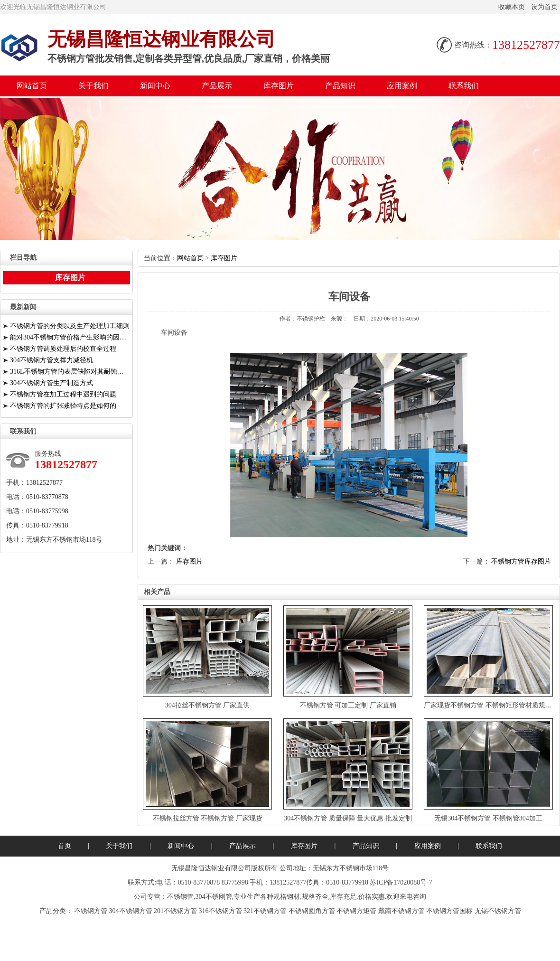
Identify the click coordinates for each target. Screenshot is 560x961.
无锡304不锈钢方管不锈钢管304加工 (488, 818)
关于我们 (93, 86)
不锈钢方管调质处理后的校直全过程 (63, 349)
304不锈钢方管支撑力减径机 (51, 360)
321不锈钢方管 (265, 911)
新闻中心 (155, 86)
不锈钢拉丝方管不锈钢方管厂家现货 (208, 818)
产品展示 (217, 86)
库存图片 (279, 86)
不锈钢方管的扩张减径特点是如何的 (63, 406)
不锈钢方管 (91, 911)
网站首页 (32, 86)
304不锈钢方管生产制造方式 (51, 383)
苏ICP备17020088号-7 (401, 882)
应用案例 (402, 86)
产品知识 (340, 86)
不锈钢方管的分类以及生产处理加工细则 (70, 326)
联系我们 (464, 86)
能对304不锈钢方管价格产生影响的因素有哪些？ (70, 337)
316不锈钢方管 (220, 911)
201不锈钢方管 (175, 911)
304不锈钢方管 (131, 911)
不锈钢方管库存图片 (521, 561)
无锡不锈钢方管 (498, 911)
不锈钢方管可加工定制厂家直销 (348, 705)
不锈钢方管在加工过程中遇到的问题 (63, 394)
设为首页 (544, 7)
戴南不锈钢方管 (401, 911)
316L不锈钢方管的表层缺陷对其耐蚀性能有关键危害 (70, 372)
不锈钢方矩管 (356, 911)
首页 (65, 846)
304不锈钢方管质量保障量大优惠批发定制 (348, 818)
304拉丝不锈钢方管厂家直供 (208, 705)
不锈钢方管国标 (449, 911)
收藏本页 (512, 7)
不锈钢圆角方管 (312, 911)
